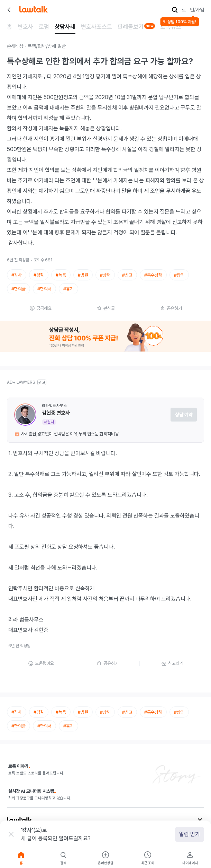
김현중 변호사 (56, 413)
